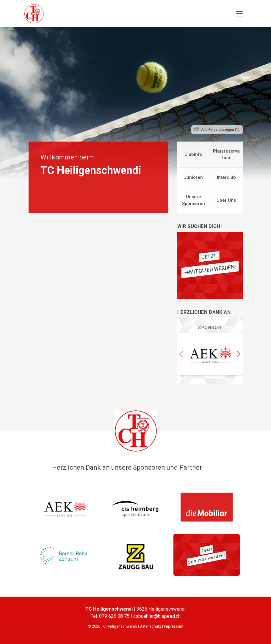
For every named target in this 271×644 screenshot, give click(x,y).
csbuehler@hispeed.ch (157, 616)
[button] (181, 354)
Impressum (174, 626)
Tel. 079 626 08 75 (111, 616)
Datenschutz (151, 626)
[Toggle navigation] (239, 14)
